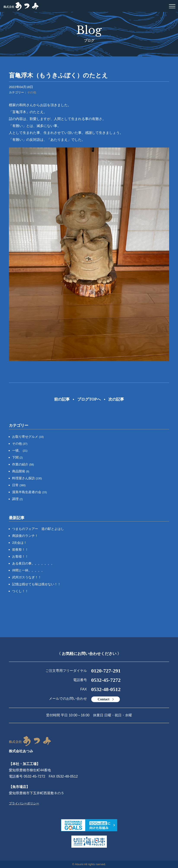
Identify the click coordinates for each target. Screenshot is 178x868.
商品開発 (21, 471)
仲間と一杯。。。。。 (28, 570)
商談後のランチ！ (25, 536)
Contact (104, 699)
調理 (17, 499)
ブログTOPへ (89, 399)
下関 (17, 457)
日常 (19, 485)
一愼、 (20, 450)
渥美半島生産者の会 (30, 492)
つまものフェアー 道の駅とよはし (38, 529)
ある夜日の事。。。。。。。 (33, 563)
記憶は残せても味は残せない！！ (36, 584)
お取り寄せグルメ (28, 437)
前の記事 (62, 399)
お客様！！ (20, 556)
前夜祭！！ (20, 550)
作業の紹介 (23, 464)
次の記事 (116, 399)
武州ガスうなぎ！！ (27, 577)
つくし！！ (20, 591)
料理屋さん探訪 (27, 478)
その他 (32, 92)
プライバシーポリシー (24, 803)
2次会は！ (19, 543)
